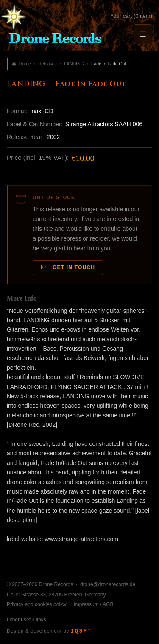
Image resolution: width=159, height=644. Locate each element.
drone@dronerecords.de (108, 584)
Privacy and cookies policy (37, 604)
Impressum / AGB (93, 604)
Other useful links (26, 620)
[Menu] (143, 34)
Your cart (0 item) (131, 16)
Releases (47, 64)
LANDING (74, 64)
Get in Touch (68, 268)
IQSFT (82, 631)
